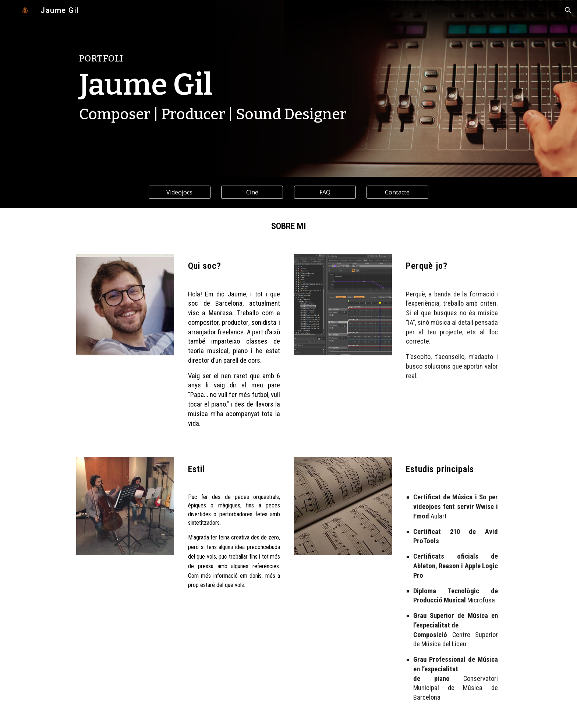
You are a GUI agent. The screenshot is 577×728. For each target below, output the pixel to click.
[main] (252, 59)
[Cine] (252, 192)
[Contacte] (397, 192)
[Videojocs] (180, 192)
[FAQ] (325, 192)
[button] (568, 10)
